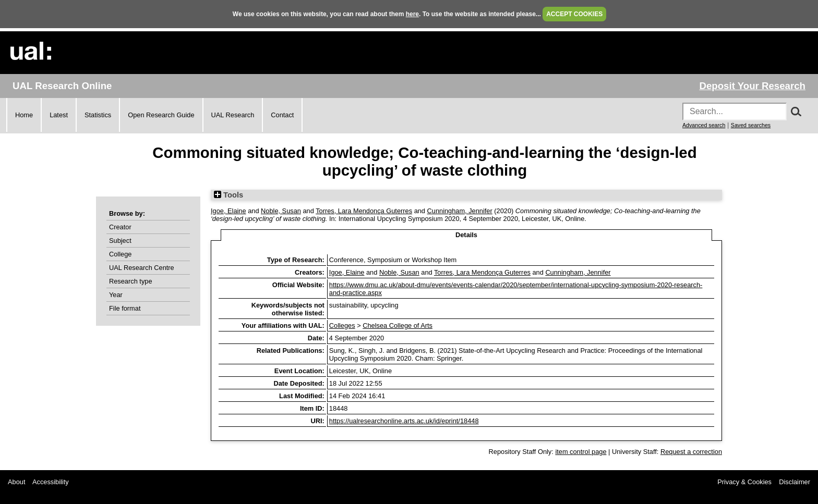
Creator (120, 227)
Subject (120, 241)
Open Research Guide (161, 115)
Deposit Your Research (752, 86)
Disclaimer (795, 482)
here (412, 14)
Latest (59, 115)
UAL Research (233, 115)
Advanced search (704, 125)
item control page (581, 452)
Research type (131, 281)
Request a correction (691, 452)
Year (116, 295)
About (16, 482)
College (120, 254)
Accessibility (51, 482)
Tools (228, 195)
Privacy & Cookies (744, 482)
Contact (282, 115)
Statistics (98, 115)
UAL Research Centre (142, 268)
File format (125, 308)
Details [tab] (466, 235)
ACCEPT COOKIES (574, 14)
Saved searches (751, 125)
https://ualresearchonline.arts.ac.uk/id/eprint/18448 (404, 421)
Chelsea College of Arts (398, 325)
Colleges (342, 325)
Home (24, 115)
